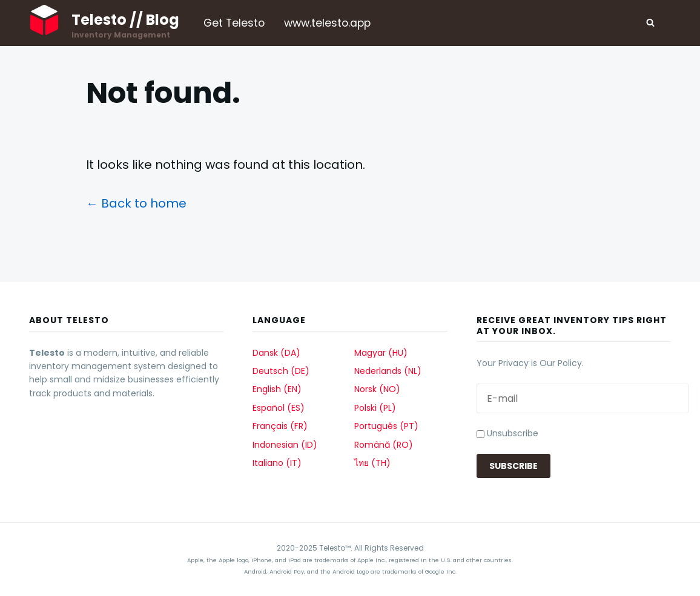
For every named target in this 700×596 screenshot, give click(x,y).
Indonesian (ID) (285, 445)
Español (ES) (279, 408)
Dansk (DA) (276, 353)
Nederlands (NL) (388, 371)
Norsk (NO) (377, 389)
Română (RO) (384, 445)
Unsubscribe (507, 433)
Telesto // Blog (125, 20)
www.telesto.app (327, 23)
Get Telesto (234, 23)
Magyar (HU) (381, 353)
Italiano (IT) (277, 463)
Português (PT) (386, 426)
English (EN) (277, 389)
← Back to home (136, 203)
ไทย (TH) (372, 463)
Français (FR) (280, 426)
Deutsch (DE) (281, 371)
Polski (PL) (375, 408)
